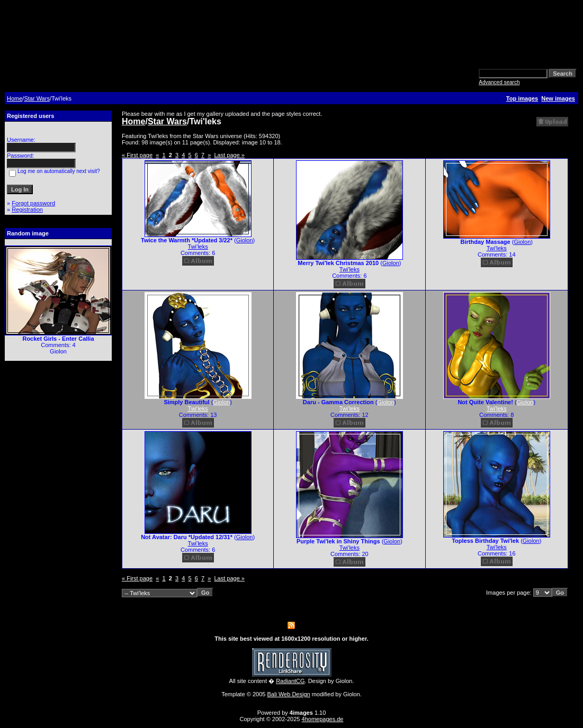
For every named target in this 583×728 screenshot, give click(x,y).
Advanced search (499, 82)
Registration (27, 210)
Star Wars (37, 98)
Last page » (229, 155)
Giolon (245, 240)
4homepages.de (323, 719)
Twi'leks (198, 247)
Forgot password (33, 203)
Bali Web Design (289, 694)
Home (15, 98)
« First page (137, 155)
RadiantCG (290, 681)
